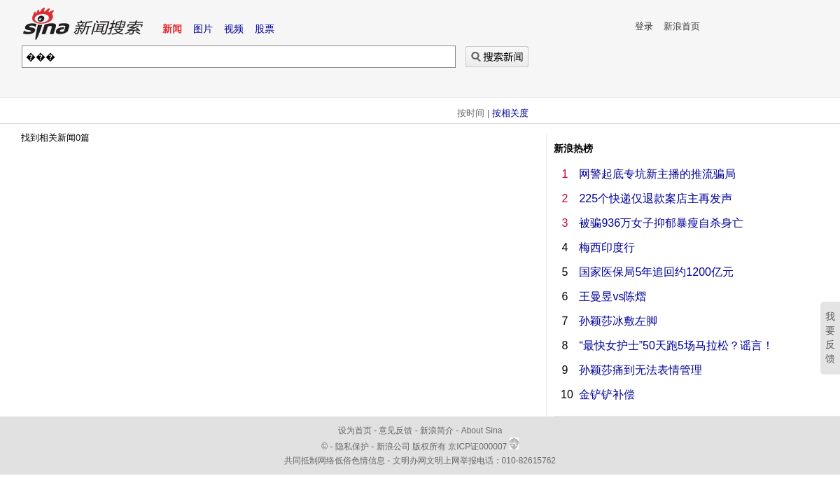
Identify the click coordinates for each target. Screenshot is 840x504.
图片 (203, 29)
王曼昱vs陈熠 (612, 296)
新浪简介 (437, 430)
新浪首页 (682, 26)
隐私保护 (353, 447)
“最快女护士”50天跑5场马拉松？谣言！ (676, 345)
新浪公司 (393, 447)
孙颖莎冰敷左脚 (618, 321)
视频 (234, 29)
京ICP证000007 (483, 447)
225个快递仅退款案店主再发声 (656, 198)
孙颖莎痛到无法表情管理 (640, 370)
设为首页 (355, 430)
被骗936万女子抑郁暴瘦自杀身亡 (661, 223)
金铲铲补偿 (607, 394)
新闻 (172, 29)
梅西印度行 (607, 247)
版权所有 (429, 447)
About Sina (482, 430)
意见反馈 (395, 430)
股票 (265, 29)
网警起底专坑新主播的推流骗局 (657, 174)
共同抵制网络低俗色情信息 (335, 461)
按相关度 (510, 113)
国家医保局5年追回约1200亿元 (656, 272)
